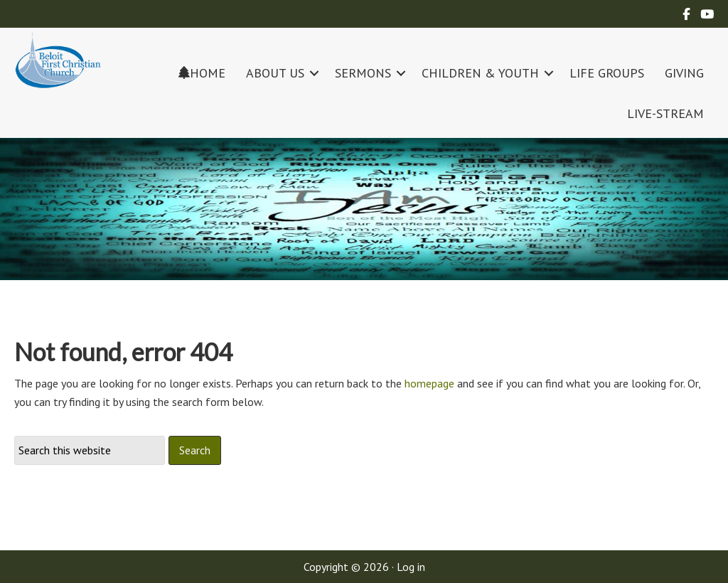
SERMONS (363, 73)
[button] (314, 73)
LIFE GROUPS (607, 73)
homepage (429, 383)
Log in (411, 567)
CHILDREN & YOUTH (480, 73)
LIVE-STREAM (665, 113)
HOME (202, 73)
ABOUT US (275, 73)
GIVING (684, 73)
